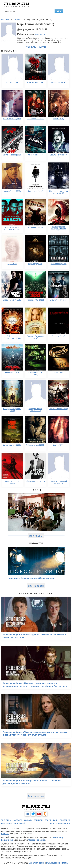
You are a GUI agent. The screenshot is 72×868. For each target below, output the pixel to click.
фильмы (28, 820)
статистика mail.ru (60, 823)
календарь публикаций (13, 823)
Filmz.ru (5, 834)
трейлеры (6, 820)
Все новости (36, 586)
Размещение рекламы (57, 863)
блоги (48, 820)
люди (55, 820)
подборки (65, 820)
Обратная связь (37, 863)
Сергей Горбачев (37, 840)
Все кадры (36, 536)
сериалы (38, 820)
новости (17, 820)
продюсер (40, 34)
